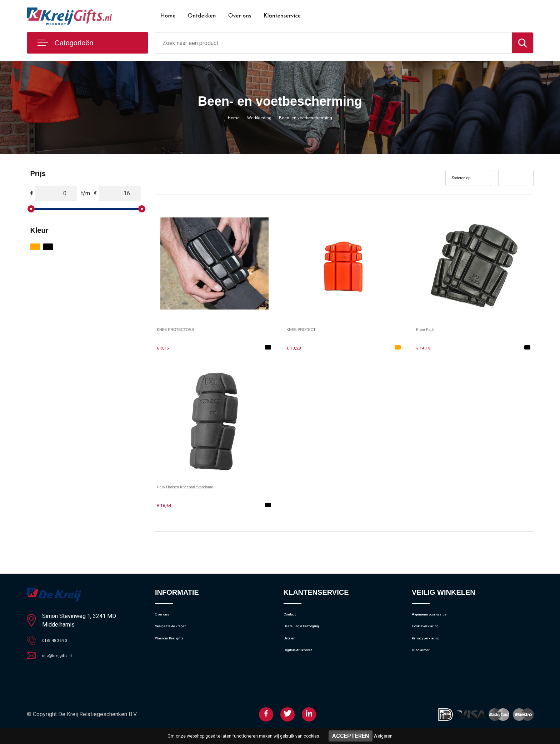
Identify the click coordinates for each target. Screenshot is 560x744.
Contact (293, 616)
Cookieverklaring (431, 632)
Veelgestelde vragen (179, 632)
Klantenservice (282, 16)
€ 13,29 (297, 347)
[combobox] (334, 43)
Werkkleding (256, 117)
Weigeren (383, 736)
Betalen (292, 647)
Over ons (240, 16)
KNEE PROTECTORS (185, 329)
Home (168, 16)
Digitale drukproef (304, 662)
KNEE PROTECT (309, 329)
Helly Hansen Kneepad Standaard (200, 486)
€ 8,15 (165, 347)
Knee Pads (430, 329)
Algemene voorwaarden (440, 616)
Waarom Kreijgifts (176, 647)
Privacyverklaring (431, 647)
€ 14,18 (426, 347)
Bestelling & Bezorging (310, 632)
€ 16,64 (167, 505)
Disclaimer (424, 662)
